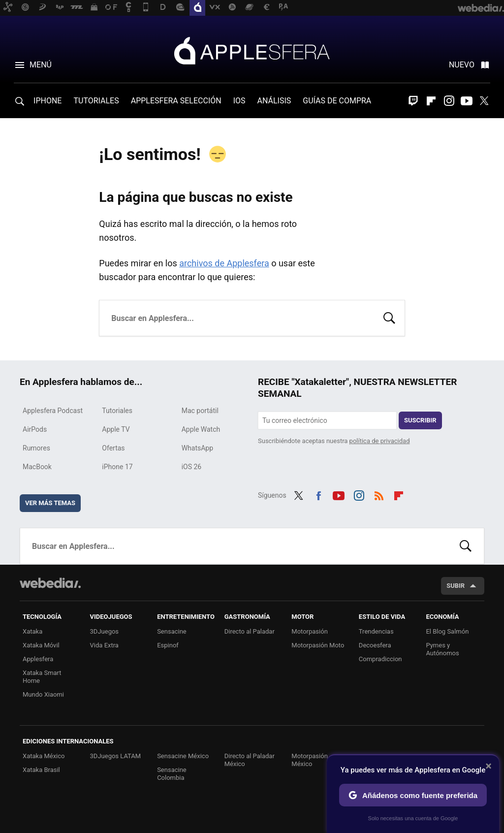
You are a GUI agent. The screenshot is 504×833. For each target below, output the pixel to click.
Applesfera (252, 50)
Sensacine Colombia (172, 774)
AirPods (35, 429)
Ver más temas (50, 503)
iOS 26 (192, 467)
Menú (41, 65)
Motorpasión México (310, 760)
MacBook (37, 467)
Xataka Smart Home (42, 677)
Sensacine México (183, 756)
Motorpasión (310, 631)
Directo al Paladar (250, 631)
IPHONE (47, 101)
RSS (379, 494)
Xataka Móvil (41, 645)
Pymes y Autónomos (442, 649)
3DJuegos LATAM (116, 756)
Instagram (449, 101)
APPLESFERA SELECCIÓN (176, 101)
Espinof (168, 645)
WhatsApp (197, 448)
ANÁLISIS (274, 101)
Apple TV (116, 429)
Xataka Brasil (41, 770)
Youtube (467, 101)
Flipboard (431, 101)
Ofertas (113, 448)
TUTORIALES (96, 101)
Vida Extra (104, 645)
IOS (239, 101)
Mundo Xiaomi (43, 694)
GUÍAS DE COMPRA (337, 101)
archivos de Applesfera (224, 263)
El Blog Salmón (447, 631)
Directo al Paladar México (250, 760)
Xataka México (44, 756)
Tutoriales (117, 411)
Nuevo (462, 65)
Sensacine (172, 631)
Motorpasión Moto (318, 645)
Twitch (413, 101)
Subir (456, 586)
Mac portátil (200, 411)
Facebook (318, 494)
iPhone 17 (117, 467)
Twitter (484, 101)
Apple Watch (201, 429)
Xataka (32, 631)
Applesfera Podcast (53, 411)
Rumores (36, 448)
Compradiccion (380, 659)
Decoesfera (375, 645)
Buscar (389, 317)
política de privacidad (380, 441)
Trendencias (376, 631)
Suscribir (420, 420)
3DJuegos (105, 631)
